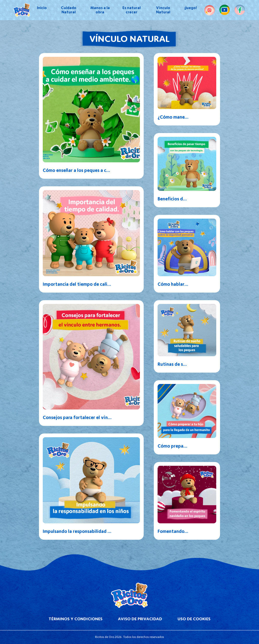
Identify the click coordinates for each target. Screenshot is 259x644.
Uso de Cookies (194, 619)
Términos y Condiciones (75, 619)
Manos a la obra (100, 10)
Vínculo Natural (163, 10)
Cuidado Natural (69, 10)
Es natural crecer (132, 10)
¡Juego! (191, 8)
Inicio (42, 8)
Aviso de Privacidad (140, 619)
